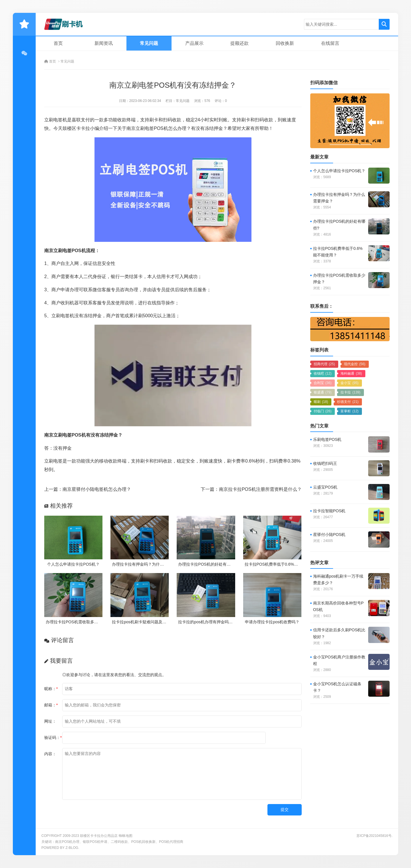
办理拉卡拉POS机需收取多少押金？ (78, 622)
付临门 (323, 411)
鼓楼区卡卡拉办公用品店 (99, 836)
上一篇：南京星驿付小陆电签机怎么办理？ (88, 489)
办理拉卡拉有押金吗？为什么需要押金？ (148, 564)
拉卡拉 (350, 392)
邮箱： (51, 705)
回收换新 (285, 43)
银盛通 (323, 392)
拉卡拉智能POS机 (329, 511)
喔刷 (321, 402)
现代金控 (355, 364)
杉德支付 (348, 402)
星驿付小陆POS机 (329, 535)
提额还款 (239, 43)
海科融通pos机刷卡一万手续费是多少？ (338, 579)
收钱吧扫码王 (325, 463)
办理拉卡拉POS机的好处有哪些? (207, 564)
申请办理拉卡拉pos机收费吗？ (272, 622)
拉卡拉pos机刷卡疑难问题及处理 (141, 622)
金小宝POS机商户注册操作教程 (339, 660)
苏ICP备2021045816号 (374, 836)
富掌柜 (349, 411)
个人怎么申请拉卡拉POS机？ (73, 564)
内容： (50, 754)
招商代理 (324, 364)
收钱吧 (323, 373)
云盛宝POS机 (325, 487)
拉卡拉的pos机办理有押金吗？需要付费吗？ (217, 622)
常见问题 (149, 43)
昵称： (51, 689)
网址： (50, 721)
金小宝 (349, 383)
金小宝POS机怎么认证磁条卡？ (337, 687)
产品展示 (194, 43)
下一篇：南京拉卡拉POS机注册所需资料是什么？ (251, 489)
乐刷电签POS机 (327, 439)
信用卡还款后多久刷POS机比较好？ (339, 633)
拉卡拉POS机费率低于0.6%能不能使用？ (281, 564)
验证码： (53, 738)
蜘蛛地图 (126, 836)
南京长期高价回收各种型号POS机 (338, 606)
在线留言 (330, 43)
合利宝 (323, 383)
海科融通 (351, 373)
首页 (58, 43)
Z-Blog (72, 848)
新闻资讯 (104, 43)
